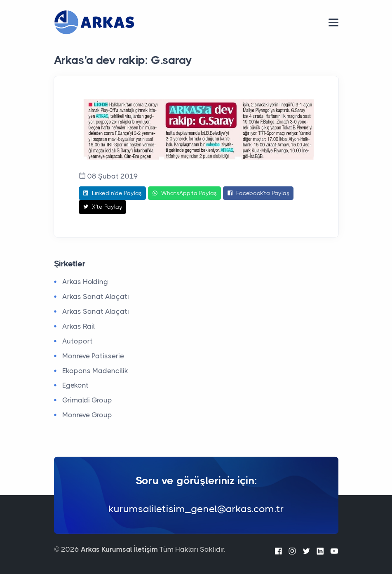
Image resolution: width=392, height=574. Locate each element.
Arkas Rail (79, 326)
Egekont (75, 385)
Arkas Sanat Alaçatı (96, 296)
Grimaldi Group (87, 400)
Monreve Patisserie (93, 356)
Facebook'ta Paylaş (258, 193)
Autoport (77, 341)
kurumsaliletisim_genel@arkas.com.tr (196, 509)
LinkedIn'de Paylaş (112, 193)
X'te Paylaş (102, 207)
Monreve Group (87, 415)
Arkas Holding (85, 282)
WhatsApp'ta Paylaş (184, 193)
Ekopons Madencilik (95, 371)
